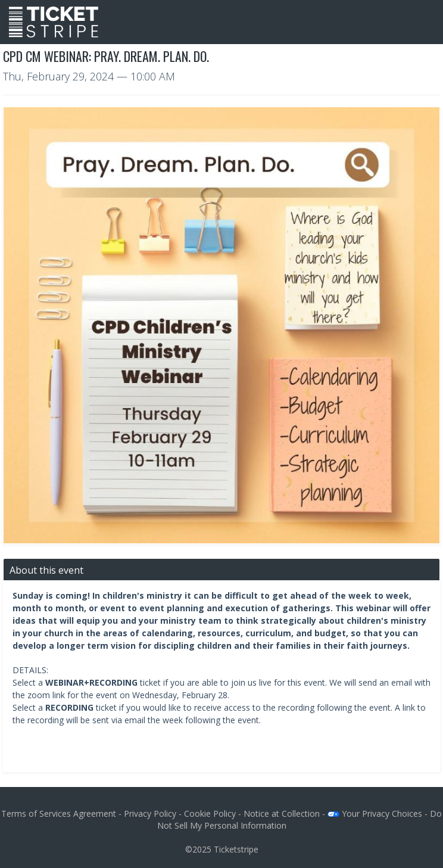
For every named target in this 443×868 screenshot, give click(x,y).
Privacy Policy (150, 813)
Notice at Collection (282, 813)
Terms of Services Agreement (59, 813)
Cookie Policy (210, 813)
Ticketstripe (236, 849)
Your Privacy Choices (375, 813)
